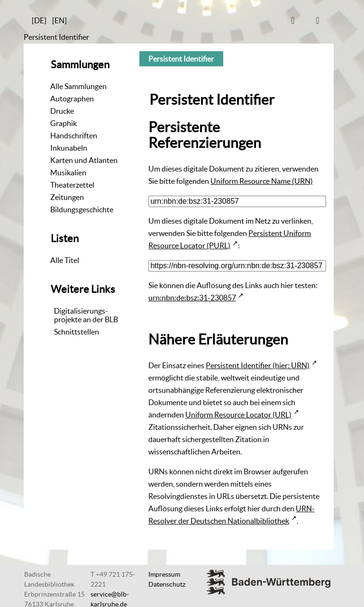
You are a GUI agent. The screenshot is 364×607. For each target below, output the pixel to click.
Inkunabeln (69, 148)
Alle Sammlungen (78, 86)
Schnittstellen (77, 332)
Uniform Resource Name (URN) (262, 181)
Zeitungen (67, 197)
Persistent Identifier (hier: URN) (258, 365)
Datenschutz (167, 584)
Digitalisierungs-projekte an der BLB (86, 315)
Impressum (164, 574)
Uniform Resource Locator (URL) (238, 415)
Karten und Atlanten (84, 160)
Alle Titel (65, 260)
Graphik (64, 123)
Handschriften (74, 136)
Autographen (72, 99)
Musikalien (68, 172)
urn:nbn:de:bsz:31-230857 (192, 298)
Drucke (62, 111)
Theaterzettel (72, 185)
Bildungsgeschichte (82, 209)
